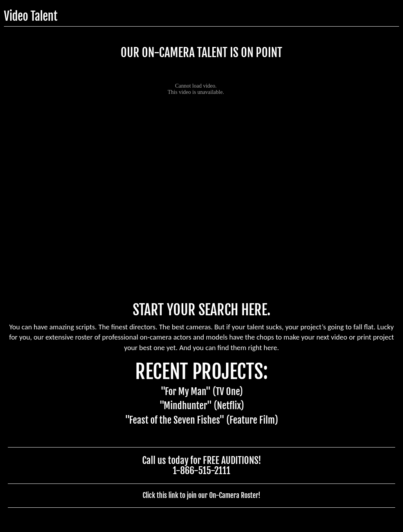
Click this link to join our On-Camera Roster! (201, 495)
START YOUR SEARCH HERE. (202, 310)
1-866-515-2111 (201, 471)
